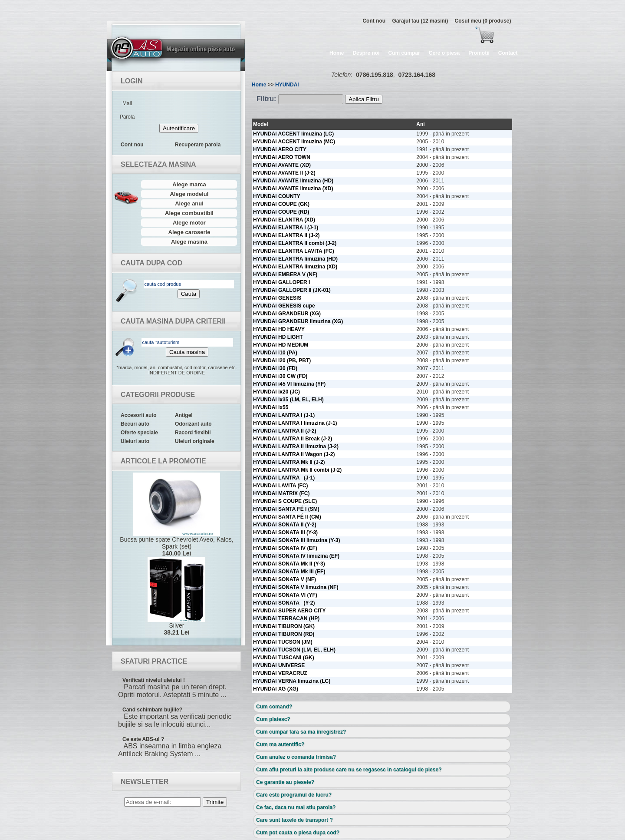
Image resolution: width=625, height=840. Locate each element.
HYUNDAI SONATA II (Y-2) (285, 525)
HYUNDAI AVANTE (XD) (282, 165)
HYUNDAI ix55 (271, 407)
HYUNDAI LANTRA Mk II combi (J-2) (297, 470)
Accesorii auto (139, 415)
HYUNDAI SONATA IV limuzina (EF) (296, 556)
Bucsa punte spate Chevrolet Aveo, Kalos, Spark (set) (177, 515)
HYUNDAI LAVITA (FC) (280, 486)
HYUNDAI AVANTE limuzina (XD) (293, 189)
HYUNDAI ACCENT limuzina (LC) (293, 134)
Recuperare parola (198, 145)
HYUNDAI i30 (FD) (275, 368)
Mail (127, 103)
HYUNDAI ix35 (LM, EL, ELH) (288, 400)
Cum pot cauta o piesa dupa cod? (298, 833)
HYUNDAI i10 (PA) (275, 353)
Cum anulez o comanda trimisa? (296, 757)
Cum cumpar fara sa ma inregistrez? (301, 732)
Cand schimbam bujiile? (152, 710)
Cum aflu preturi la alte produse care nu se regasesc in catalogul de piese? (349, 770)
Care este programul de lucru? (294, 795)
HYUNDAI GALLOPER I (281, 282)
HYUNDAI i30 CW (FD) (280, 376)
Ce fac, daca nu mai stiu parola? (296, 807)
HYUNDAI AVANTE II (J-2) (284, 173)
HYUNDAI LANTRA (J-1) (284, 478)
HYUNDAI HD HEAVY (279, 329)
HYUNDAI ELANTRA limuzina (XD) (295, 267)
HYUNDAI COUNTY (277, 196)
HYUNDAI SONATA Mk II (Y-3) (289, 564)
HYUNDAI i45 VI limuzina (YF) (289, 384)
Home (337, 53)
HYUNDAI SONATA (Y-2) (284, 603)
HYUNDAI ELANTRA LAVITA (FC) (294, 251)
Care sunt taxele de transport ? (294, 820)
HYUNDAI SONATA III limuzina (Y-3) (296, 540)
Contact (508, 53)
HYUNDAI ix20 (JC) (276, 392)
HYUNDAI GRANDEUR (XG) (287, 314)
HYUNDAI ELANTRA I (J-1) (286, 228)
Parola (127, 117)
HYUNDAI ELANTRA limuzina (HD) (295, 259)
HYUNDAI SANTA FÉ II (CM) (287, 517)
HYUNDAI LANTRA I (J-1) (284, 415)
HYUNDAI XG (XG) (276, 689)
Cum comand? (274, 707)
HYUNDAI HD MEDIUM (281, 345)
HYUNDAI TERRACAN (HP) (286, 618)
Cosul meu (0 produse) (483, 21)
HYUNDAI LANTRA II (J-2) (285, 431)
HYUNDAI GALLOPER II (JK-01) (292, 290)
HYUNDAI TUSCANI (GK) (284, 658)
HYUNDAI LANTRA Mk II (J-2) (289, 462)
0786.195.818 (375, 75)
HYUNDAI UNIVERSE (279, 665)
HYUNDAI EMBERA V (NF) (285, 274)
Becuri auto (135, 424)
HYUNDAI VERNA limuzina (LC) (292, 681)
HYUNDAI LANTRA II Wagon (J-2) (294, 454)
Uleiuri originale (195, 441)
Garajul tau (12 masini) (420, 21)
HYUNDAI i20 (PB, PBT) (282, 360)
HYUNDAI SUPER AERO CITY (289, 611)
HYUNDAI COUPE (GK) (281, 204)
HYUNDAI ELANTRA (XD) (284, 220)
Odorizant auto (193, 424)
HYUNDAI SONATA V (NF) (285, 579)
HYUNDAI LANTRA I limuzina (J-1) (295, 423)
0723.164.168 (417, 75)
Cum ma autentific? (280, 744)
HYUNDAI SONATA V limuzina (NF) (296, 587)
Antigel (184, 415)
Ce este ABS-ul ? (143, 739)
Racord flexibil (193, 433)
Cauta (189, 294)
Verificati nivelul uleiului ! (154, 680)
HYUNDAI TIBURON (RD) (284, 634)
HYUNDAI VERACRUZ (280, 673)
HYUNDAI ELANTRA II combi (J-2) (295, 243)
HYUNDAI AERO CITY (280, 149)
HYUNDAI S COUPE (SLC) (285, 501)
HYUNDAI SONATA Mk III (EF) (289, 572)
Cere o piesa (444, 53)
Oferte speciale (139, 433)
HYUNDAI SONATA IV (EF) (285, 548)
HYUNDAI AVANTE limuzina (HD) (293, 181)
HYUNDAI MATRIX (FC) (281, 493)
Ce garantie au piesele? (285, 782)
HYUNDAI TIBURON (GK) (284, 626)
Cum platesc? (273, 719)
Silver (177, 596)
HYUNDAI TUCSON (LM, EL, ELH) (294, 650)
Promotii (479, 53)
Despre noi (366, 53)
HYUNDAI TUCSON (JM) (283, 642)
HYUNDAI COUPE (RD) (281, 212)
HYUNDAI (287, 85)
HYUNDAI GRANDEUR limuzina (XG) (298, 321)
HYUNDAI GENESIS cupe (284, 306)
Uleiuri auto (135, 441)
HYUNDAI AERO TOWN (282, 157)
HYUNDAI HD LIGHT (278, 337)
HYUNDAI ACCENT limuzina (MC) (294, 142)
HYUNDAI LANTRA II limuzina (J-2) (296, 446)
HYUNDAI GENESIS (277, 298)
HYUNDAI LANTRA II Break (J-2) (293, 439)
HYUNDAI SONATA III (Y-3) (285, 532)
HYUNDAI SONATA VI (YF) (285, 595)
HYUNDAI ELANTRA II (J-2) (286, 235)
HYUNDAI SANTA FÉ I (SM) (286, 509)
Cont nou (374, 21)
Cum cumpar (404, 53)
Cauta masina (187, 352)
